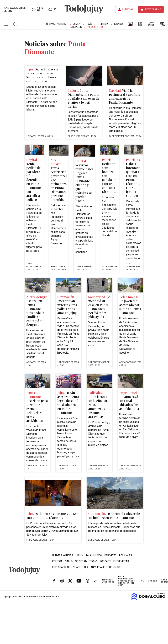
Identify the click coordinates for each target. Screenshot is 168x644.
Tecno (93, 561)
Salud (69, 561)
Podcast (105, 561)
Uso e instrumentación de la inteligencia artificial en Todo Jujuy (126, 581)
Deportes (111, 556)
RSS (142, 581)
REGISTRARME (153, 9)
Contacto (152, 581)
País (89, 24)
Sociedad (81, 561)
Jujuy (77, 24)
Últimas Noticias (57, 24)
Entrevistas (121, 561)
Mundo (119, 24)
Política (103, 24)
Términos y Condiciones (108, 581)
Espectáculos (61, 567)
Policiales (75, 27)
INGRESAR (128, 9)
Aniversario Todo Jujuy (106, 567)
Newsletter (95, 27)
